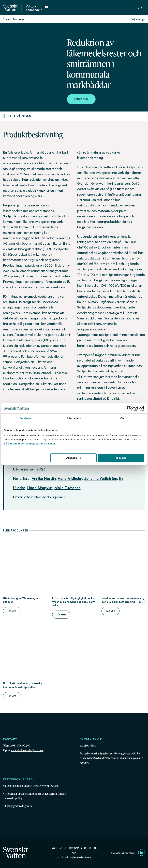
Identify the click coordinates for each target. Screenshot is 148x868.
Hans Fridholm (70, 478)
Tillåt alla (121, 458)
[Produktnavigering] (4, 116)
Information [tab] (74, 418)
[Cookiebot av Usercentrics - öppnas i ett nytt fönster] (129, 408)
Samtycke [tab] (26, 418)
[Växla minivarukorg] (141, 8)
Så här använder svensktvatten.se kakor (30, 444)
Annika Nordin (44, 478)
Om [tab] (122, 418)
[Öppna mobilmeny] (47, 8)
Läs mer (12, 611)
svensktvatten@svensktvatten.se (74, 857)
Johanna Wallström (101, 478)
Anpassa (74, 458)
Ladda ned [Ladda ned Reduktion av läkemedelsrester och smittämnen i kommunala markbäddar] (81, 99)
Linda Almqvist (40, 488)
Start (6, 19)
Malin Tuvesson (68, 488)
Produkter (19, 19)
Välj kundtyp (138, 19)
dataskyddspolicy (13, 798)
